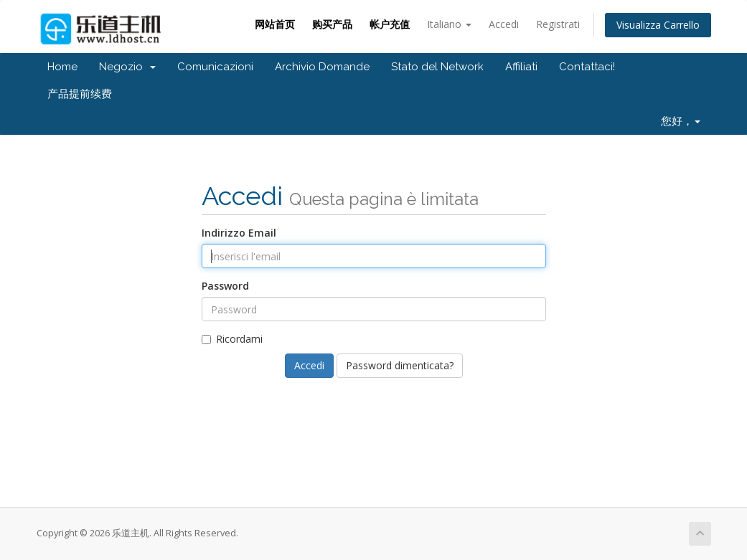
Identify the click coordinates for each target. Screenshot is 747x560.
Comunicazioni (215, 67)
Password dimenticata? (400, 365)
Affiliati (521, 67)
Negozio (127, 67)
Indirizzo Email (239, 233)
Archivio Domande (322, 67)
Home (62, 67)
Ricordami (232, 339)
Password (225, 286)
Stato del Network (437, 67)
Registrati (558, 24)
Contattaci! (587, 67)
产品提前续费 (80, 94)
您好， (681, 121)
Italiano (449, 24)
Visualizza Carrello (658, 25)
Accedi (504, 24)
